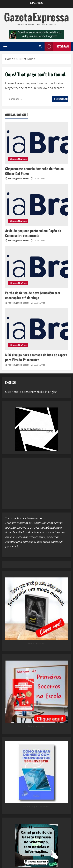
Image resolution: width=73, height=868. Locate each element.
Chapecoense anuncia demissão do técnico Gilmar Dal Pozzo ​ (34, 171)
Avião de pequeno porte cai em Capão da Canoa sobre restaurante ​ (33, 233)
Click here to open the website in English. (32, 392)
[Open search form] (40, 46)
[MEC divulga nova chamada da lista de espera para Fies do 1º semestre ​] (36, 329)
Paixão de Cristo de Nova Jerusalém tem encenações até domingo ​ (33, 295)
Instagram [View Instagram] (57, 46)
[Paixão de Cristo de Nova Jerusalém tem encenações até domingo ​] (36, 267)
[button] (5, 46)
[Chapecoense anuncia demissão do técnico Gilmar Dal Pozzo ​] (36, 143)
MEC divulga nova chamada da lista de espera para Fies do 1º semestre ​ (36, 357)
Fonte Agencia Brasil (18, 179)
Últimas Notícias (18, 159)
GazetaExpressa (36, 17)
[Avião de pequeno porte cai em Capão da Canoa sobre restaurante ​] (36, 205)
